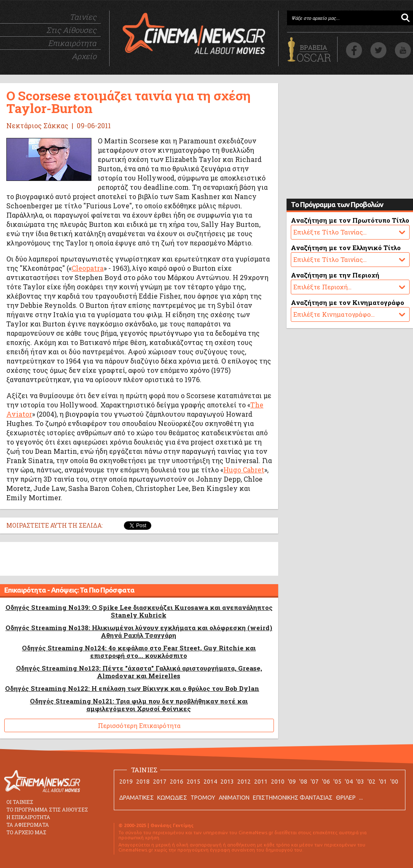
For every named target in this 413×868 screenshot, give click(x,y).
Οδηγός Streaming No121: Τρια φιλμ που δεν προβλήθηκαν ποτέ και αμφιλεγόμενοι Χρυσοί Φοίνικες (139, 705)
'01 (383, 782)
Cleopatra (88, 268)
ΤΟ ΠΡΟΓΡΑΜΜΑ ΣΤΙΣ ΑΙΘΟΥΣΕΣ (47, 809)
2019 (126, 782)
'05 (337, 782)
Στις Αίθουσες (71, 30)
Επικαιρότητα (72, 43)
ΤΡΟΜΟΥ (203, 798)
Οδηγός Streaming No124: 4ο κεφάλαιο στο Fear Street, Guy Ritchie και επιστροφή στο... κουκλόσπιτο (139, 652)
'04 (349, 782)
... (361, 798)
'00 (394, 782)
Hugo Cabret (244, 470)
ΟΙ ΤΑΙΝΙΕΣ (20, 802)
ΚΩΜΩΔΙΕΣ (172, 798)
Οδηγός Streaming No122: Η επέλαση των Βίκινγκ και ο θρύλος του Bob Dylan (132, 688)
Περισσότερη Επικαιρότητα (139, 725)
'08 (303, 782)
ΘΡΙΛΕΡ (346, 798)
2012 (244, 782)
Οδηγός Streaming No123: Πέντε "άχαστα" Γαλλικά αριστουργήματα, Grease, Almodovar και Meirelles (139, 672)
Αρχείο (84, 56)
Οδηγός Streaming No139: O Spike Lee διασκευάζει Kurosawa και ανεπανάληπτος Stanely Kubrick (139, 611)
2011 (261, 782)
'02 (371, 782)
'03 (360, 782)
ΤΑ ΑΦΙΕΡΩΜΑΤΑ (28, 825)
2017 (160, 782)
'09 (292, 782)
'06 (326, 782)
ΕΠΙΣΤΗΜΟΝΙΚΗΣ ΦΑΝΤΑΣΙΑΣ (293, 798)
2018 (143, 782)
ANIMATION (234, 798)
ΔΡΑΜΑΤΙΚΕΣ (137, 798)
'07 (315, 782)
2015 (193, 782)
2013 (227, 782)
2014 (210, 782)
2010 (278, 782)
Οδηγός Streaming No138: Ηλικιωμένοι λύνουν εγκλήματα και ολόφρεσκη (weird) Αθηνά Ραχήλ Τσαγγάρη (139, 631)
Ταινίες (83, 17)
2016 (177, 782)
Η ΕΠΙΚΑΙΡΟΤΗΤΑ (28, 817)
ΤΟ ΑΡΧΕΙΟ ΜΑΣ (26, 832)
